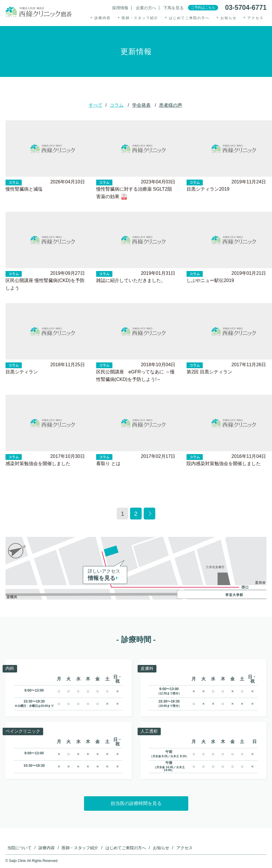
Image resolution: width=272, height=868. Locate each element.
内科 (10, 668)
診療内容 (103, 18)
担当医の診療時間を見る (136, 803)
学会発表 (141, 105)
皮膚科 (147, 668)
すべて (96, 105)
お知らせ (229, 18)
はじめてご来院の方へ (189, 18)
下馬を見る (174, 8)
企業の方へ (146, 8)
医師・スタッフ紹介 (140, 18)
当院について (19, 848)
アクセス (255, 18)
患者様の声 (171, 105)
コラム (117, 105)
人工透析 (150, 731)
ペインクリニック (24, 731)
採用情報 (120, 8)
